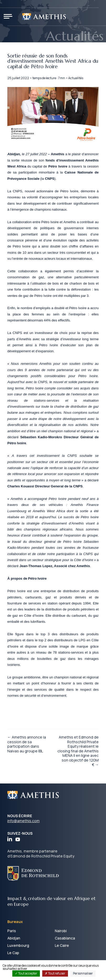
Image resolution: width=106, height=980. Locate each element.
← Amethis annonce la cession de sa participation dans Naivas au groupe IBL (27, 744)
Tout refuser (55, 973)
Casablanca (65, 938)
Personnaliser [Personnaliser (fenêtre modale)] (83, 973)
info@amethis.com (23, 821)
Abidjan (14, 938)
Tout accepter (26, 973)
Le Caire (62, 945)
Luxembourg (18, 945)
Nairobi (61, 931)
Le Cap (13, 953)
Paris (12, 931)
